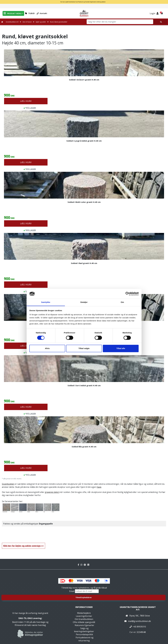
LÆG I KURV (26, 101)
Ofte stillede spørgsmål (84, 622)
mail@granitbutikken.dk (139, 621)
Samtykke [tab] (46, 302)
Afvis (47, 348)
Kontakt (42, 13)
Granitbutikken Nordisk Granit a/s (138, 608)
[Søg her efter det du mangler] (160, 22)
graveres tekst (52, 492)
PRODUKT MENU (13, 13)
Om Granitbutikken (84, 619)
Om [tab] (122, 302)
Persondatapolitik (84, 634)
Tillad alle (121, 348)
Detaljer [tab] (84, 302)
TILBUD (30, 13)
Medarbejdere (84, 613)
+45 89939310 (139, 627)
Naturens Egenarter (84, 625)
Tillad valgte (84, 348)
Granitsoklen (8, 484)
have (99, 487)
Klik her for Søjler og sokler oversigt (22, 546)
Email (72, 591)
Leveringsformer (84, 616)
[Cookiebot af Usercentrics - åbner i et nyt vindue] (127, 294)
